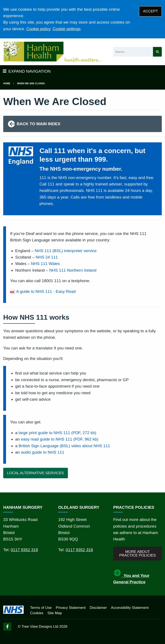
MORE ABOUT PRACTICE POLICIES (137, 554)
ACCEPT (150, 11)
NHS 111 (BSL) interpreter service (66, 251)
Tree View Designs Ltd (40, 627)
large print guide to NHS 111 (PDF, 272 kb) (57, 433)
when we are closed (31, 83)
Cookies (37, 613)
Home (7, 83)
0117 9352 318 (24, 550)
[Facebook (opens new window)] (7, 627)
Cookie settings (67, 29)
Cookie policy (38, 29)
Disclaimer (98, 608)
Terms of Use (41, 608)
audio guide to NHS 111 (43, 452)
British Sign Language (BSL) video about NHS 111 (64, 446)
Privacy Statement (71, 608)
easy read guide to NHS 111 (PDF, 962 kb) (60, 439)
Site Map (55, 613)
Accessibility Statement (130, 608)
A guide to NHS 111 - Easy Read (46, 291)
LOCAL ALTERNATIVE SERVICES (35, 473)
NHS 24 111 (47, 257)
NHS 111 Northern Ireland (73, 270)
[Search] (133, 52)
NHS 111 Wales (45, 264)
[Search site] (157, 52)
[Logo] (52, 52)
